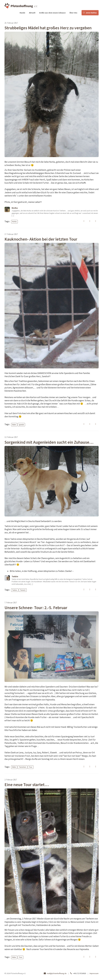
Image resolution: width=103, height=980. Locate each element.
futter (14, 425)
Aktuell (32, 13)
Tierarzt (23, 590)
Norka (14, 222)
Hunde (22, 13)
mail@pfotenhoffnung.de (57, 973)
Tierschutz (22, 767)
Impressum (94, 973)
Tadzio (15, 590)
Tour (31, 767)
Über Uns (73, 13)
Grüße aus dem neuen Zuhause (52, 13)
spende (21, 425)
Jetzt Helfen (91, 13)
